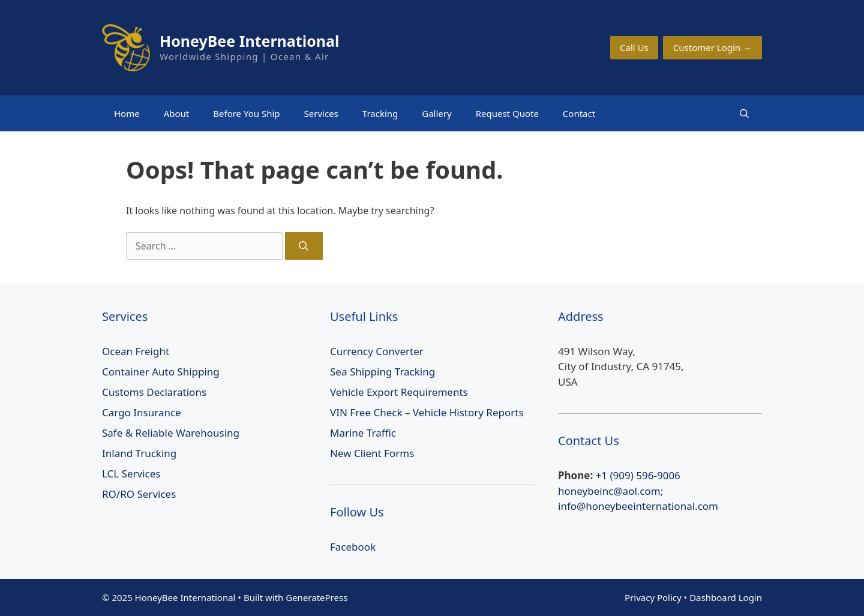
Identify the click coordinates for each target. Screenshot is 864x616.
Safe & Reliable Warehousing (171, 433)
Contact (579, 113)
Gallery (436, 113)
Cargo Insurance (142, 412)
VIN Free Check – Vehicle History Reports (427, 412)
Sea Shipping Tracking (382, 372)
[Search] (304, 246)
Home (127, 113)
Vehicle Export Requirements (399, 392)
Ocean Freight (136, 351)
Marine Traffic (363, 433)
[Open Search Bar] (744, 113)
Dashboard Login (726, 597)
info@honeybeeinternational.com (638, 506)
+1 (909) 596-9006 (638, 475)
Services (321, 113)
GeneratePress (316, 597)
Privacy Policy (653, 597)
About (177, 113)
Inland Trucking (139, 453)
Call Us (634, 47)
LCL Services (131, 474)
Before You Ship (246, 113)
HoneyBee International (249, 41)
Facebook (353, 547)
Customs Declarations (154, 392)
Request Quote (507, 113)
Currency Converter (377, 351)
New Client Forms (372, 453)
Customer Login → (712, 47)
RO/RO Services (139, 494)
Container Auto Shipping (161, 372)
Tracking (380, 113)
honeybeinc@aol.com (609, 491)
